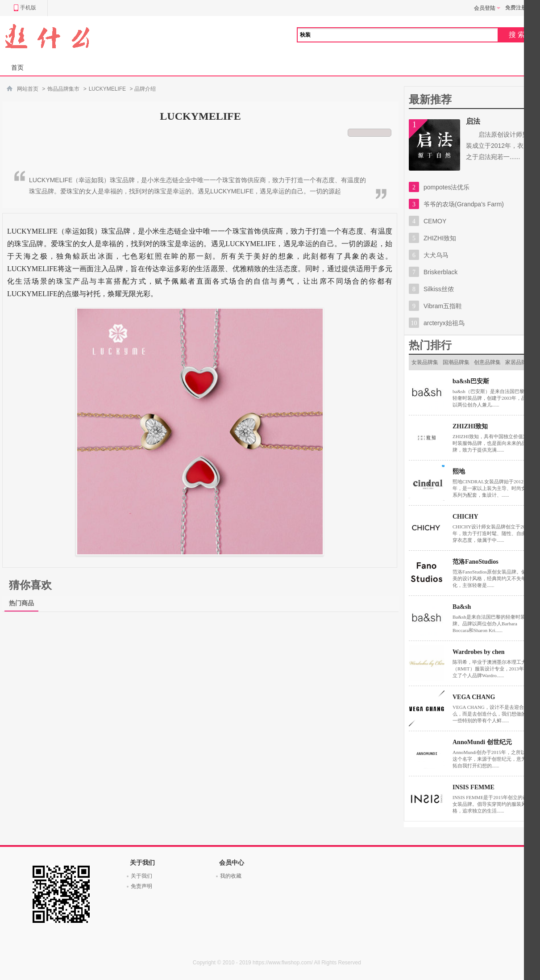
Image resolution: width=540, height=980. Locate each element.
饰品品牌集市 (63, 89)
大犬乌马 (436, 255)
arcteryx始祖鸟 (444, 323)
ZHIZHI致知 (440, 238)
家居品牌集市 (519, 365)
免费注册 (516, 8)
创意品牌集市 (487, 365)
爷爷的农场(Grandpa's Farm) (464, 204)
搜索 (518, 35)
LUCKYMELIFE (107, 89)
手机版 (25, 8)
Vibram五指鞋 (443, 306)
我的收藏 (231, 876)
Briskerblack (440, 272)
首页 (17, 67)
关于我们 (141, 876)
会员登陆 (487, 8)
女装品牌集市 (425, 365)
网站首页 (28, 89)
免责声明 (141, 886)
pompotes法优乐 (447, 187)
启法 (473, 121)
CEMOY (435, 221)
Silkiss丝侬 (439, 289)
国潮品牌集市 (456, 365)
